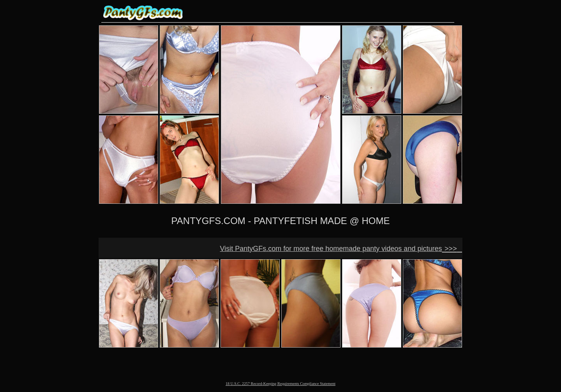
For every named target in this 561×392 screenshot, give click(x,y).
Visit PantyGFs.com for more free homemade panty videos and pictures (331, 249)
